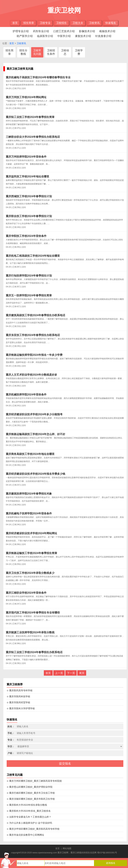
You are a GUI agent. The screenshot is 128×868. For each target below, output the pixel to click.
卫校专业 (45, 23)
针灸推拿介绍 (103, 36)
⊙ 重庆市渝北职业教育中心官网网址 (25, 835)
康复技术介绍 (83, 36)
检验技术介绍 (107, 31)
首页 (15, 23)
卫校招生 (61, 23)
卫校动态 (65, 52)
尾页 (82, 673)
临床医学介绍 (45, 36)
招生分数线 (23, 52)
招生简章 (29, 23)
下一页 (71, 673)
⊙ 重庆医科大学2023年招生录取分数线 (27, 805)
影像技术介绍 (87, 31)
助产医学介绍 (25, 36)
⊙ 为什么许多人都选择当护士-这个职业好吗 (29, 823)
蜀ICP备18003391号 (107, 853)
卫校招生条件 (51, 52)
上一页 (59, 673)
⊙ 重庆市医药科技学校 (18, 696)
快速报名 (111, 23)
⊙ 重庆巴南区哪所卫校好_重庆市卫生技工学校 (31, 793)
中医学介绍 (64, 36)
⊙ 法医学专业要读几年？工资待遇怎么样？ (29, 817)
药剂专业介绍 (41, 31)
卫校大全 (78, 23)
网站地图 (67, 848)
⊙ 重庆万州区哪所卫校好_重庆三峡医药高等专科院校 (34, 781)
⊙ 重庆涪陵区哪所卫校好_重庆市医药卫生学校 (31, 799)
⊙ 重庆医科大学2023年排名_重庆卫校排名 (29, 811)
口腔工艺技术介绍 (64, 31)
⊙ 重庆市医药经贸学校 (18, 702)
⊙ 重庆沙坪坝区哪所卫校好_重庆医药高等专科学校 (33, 829)
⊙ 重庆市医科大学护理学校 (21, 708)
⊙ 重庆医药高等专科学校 (20, 690)
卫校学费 (79, 52)
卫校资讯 (94, 23)
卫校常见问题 (37, 52)
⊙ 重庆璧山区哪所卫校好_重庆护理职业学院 (30, 787)
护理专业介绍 (21, 31)
